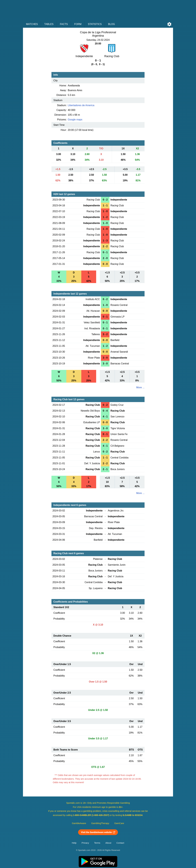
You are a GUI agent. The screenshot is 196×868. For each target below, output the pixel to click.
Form (78, 24)
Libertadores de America (81, 105)
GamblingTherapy (100, 823)
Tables (49, 24)
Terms (97, 843)
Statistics (95, 24)
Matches (32, 24)
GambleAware (79, 823)
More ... (140, 387)
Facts (64, 24)
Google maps (75, 120)
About (108, 843)
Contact (120, 843)
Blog (111, 24)
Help (74, 843)
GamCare (119, 823)
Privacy (85, 843)
